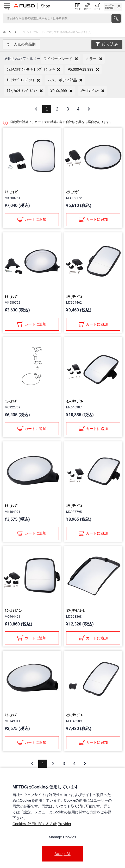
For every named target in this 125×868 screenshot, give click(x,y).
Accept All (62, 854)
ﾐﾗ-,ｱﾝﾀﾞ (73, 192)
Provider (64, 824)
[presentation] (116, 18)
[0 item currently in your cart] (97, 7)
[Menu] (7, 7)
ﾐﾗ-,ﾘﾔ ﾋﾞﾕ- (13, 192)
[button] (61, 59)
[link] (113, 7)
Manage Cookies (62, 837)
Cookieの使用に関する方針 (35, 824)
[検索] (57, 18)
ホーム (7, 32)
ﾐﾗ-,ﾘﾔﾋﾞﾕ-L (76, 611)
